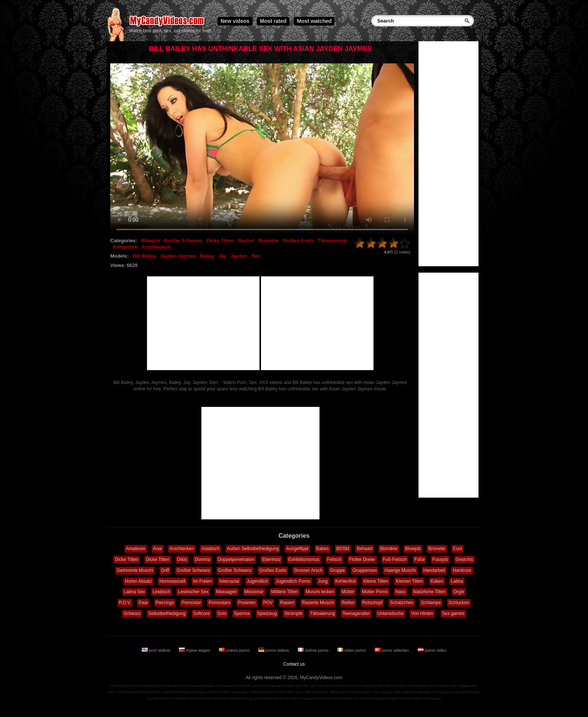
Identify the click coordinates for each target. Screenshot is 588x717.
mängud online (468, 686)
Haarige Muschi (400, 570)
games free (181, 686)
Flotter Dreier (362, 559)
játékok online (425, 686)
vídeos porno (235, 650)
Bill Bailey (144, 256)
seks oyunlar (190, 698)
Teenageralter (356, 613)
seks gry (247, 698)
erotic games (432, 698)
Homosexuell (172, 581)
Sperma (242, 613)
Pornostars (219, 603)
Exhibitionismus (304, 559)
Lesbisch (161, 592)
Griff (165, 570)
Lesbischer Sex (193, 592)
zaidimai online (136, 692)
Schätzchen (402, 603)
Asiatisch (210, 549)
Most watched (314, 21)
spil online (332, 686)
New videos (235, 21)
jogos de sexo (433, 692)
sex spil (175, 698)
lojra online (154, 692)
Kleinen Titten (409, 581)
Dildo (182, 559)
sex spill (152, 698)
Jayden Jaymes (178, 256)
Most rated (273, 21)
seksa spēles (323, 698)
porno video (432, 650)
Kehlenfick (125, 247)
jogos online (215, 686)
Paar (143, 603)
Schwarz (132, 613)
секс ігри (279, 698)
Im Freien (203, 581)
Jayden (239, 256)
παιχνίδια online (172, 692)
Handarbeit (434, 570)
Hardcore (462, 570)
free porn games (121, 686)
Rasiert (246, 241)
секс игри (360, 698)
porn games (415, 698)
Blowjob (151, 241)
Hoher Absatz (138, 581)
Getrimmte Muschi (135, 570)
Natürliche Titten (430, 592)
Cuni (458, 549)
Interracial (229, 581)
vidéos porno (314, 650)
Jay (222, 256)
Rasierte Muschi (318, 603)
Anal (157, 549)
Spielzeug (267, 613)
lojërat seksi (398, 698)
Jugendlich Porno (293, 581)
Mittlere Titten (285, 592)
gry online (379, 686)
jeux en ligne (269, 686)
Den (256, 256)
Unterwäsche (390, 613)
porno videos (274, 650)
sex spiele (394, 692)
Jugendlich (257, 581)
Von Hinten (422, 613)
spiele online (251, 686)
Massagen (226, 592)
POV (268, 603)
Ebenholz (271, 559)
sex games (365, 692)
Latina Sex (134, 592)
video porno (352, 650)
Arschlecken (156, 247)
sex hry (217, 698)
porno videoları (392, 650)
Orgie (459, 592)
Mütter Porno (375, 592)
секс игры (380, 692)
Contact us (294, 664)
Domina (202, 559)
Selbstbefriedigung (167, 613)
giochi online (286, 686)
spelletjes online (446, 686)
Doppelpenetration (236, 559)
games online (163, 686)
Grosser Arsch (308, 570)
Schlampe (431, 603)
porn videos (157, 650)
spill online (302, 686)
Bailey (207, 256)
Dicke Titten (220, 241)
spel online (318, 686)
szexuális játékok (378, 698)
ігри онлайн (363, 686)
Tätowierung (332, 241)
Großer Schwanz (183, 241)
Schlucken (459, 603)
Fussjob (440, 559)
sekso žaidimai (342, 698)
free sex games (143, 686)
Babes (322, 549)
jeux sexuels (452, 692)
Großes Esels (298, 241)
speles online (116, 692)
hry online (392, 686)
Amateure (136, 549)
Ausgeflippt (297, 549)
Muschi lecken (320, 592)
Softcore (202, 613)
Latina (457, 581)
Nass (400, 592)
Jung (323, 581)
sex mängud (306, 698)
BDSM (343, 549)
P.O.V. (125, 603)
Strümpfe (293, 613)
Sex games (453, 613)
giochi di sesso (471, 692)
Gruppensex (365, 570)
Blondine (389, 549)
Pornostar (191, 603)
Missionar (254, 592)
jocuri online (407, 686)
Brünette (268, 241)
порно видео (195, 650)
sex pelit (291, 698)
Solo (222, 613)
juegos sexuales (412, 692)
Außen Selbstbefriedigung (253, 549)
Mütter (348, 592)
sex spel (164, 698)
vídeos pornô (259, 692)
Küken (437, 581)
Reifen (348, 603)
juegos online (233, 686)
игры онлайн (198, 686)
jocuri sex (205, 698)
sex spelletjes (232, 698)
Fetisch (334, 559)
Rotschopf (372, 603)
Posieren (247, 603)
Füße (420, 559)
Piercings (165, 603)
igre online (191, 692)
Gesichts (464, 559)
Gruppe (337, 570)
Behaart (364, 549)
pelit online (347, 686)
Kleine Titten (376, 581)
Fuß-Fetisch (395, 559)
